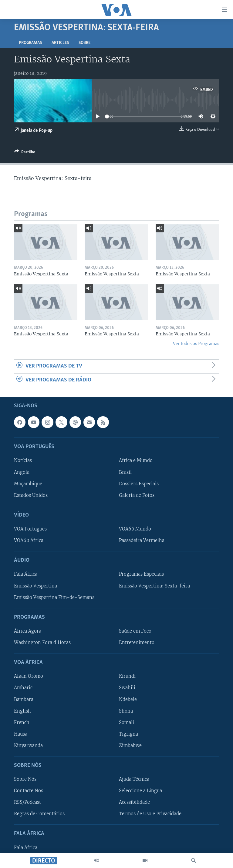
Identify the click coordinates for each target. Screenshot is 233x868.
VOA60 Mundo (135, 529)
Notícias (23, 461)
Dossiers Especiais (139, 484)
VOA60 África (29, 540)
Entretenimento (137, 643)
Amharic (23, 688)
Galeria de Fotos (137, 495)
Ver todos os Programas (196, 344)
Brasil (125, 472)
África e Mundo (136, 461)
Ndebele (128, 700)
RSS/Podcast (27, 802)
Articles (60, 43)
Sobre (84, 43)
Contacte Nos (29, 791)
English (22, 711)
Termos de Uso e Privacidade (150, 814)
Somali (127, 723)
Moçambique (28, 484)
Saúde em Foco (135, 631)
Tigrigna (128, 734)
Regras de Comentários (39, 814)
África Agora (28, 631)
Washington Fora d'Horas (42, 643)
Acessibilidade (134, 802)
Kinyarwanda (28, 746)
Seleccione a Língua (140, 791)
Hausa (21, 734)
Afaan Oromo (29, 677)
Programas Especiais (141, 574)
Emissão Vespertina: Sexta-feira (154, 586)
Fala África (26, 574)
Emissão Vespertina (35, 586)
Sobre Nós (25, 779)
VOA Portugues (30, 529)
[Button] (25, 153)
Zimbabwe (130, 746)
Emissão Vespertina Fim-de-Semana (54, 597)
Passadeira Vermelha (142, 540)
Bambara (24, 700)
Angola (22, 472)
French (22, 723)
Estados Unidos (31, 495)
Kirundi (127, 677)
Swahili (127, 688)
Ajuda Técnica (134, 779)
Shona (126, 711)
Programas (30, 43)
